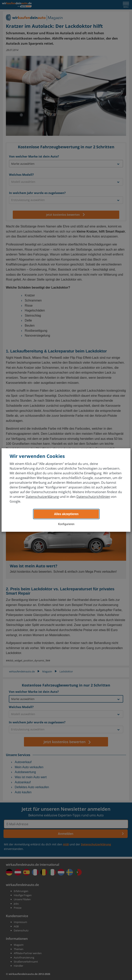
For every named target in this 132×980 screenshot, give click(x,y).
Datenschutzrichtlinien (93, 497)
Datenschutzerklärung (42, 497)
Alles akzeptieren (66, 514)
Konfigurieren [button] (66, 524)
